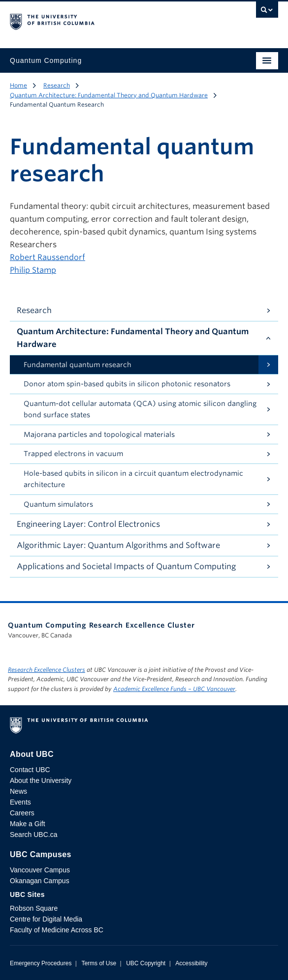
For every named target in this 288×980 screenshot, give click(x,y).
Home (18, 85)
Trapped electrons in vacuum (73, 454)
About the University (41, 780)
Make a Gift (28, 824)
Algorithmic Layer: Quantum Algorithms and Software (118, 545)
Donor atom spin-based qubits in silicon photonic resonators (127, 384)
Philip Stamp (33, 270)
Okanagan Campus (40, 881)
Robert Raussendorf (48, 257)
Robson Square (34, 908)
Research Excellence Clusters (47, 670)
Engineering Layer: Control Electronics (88, 524)
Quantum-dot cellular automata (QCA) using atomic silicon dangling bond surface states (140, 409)
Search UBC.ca (33, 835)
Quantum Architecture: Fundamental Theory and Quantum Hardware (109, 95)
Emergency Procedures (41, 963)
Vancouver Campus (40, 870)
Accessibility (191, 963)
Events (20, 802)
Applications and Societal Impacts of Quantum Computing (126, 566)
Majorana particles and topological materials (99, 434)
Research (57, 85)
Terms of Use (99, 963)
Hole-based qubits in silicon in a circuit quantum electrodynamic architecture (133, 479)
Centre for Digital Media (46, 919)
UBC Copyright (146, 963)
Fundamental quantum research (78, 365)
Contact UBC (30, 770)
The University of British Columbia (104, 20)
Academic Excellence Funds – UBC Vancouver (174, 689)
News (18, 791)
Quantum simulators (58, 504)
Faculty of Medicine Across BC (57, 930)
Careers (22, 813)
